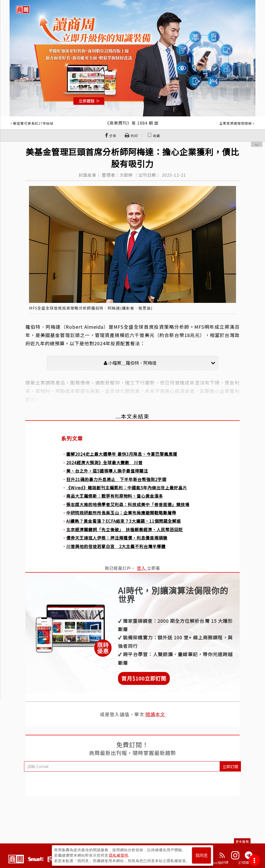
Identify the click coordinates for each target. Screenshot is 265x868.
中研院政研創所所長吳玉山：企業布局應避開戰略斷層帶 (121, 513)
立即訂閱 (230, 766)
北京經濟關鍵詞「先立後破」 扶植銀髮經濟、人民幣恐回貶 (125, 529)
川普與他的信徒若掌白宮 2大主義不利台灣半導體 (116, 546)
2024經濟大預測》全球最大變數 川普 (104, 462)
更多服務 (242, 841)
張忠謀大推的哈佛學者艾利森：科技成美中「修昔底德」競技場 (128, 504)
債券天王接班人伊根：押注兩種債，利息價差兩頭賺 (117, 538)
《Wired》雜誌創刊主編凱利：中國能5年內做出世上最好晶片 (127, 488)
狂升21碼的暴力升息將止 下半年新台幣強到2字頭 (116, 479)
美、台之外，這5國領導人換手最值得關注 (107, 471)
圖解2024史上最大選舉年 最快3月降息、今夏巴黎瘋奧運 (122, 454)
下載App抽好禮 (216, 863)
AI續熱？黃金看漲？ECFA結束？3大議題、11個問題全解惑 (124, 521)
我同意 (202, 855)
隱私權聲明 (119, 855)
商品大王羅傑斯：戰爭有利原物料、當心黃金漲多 (115, 496)
